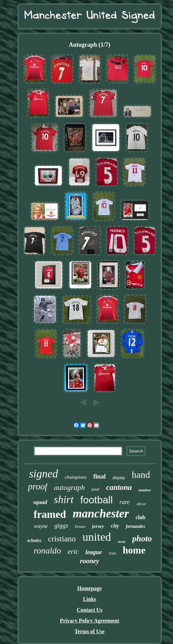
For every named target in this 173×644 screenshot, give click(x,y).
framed (50, 514)
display (119, 478)
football (97, 500)
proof (38, 487)
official (141, 504)
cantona (119, 487)
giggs (61, 525)
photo (142, 539)
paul (96, 489)
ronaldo (47, 551)
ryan (112, 553)
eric (73, 551)
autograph (70, 487)
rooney (90, 561)
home (134, 550)
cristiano (62, 539)
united (97, 537)
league (94, 552)
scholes (34, 541)
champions (76, 477)
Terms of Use (90, 631)
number (145, 490)
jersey (98, 526)
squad (40, 502)
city (115, 526)
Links (90, 599)
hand (141, 475)
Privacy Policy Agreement (90, 621)
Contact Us (90, 610)
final (100, 476)
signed (44, 474)
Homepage (90, 588)
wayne (41, 526)
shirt (64, 499)
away (122, 541)
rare (125, 502)
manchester (101, 514)
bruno (80, 526)
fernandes (135, 526)
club (141, 517)
